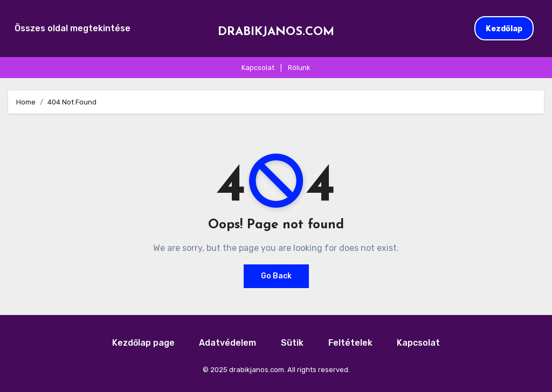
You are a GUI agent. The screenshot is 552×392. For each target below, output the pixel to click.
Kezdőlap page (143, 343)
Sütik (292, 343)
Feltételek (350, 343)
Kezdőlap (504, 29)
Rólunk (299, 68)
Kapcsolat (258, 68)
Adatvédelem (227, 343)
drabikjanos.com (276, 32)
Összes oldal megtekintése (73, 28)
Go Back (276, 276)
